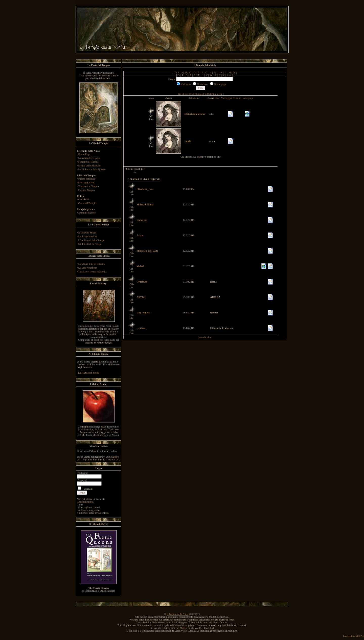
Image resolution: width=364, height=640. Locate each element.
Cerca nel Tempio (87, 203)
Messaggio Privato (230, 98)
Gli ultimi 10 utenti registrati (193, 94)
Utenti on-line (215, 94)
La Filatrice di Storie (89, 373)
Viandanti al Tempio (88, 186)
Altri (229, 75)
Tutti (177, 72)
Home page (247, 98)
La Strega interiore (88, 236)
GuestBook (84, 199)
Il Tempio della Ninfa (177, 614)
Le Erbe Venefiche (88, 268)
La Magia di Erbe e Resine (92, 264)
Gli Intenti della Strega (90, 244)
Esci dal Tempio (87, 190)
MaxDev (184, 628)
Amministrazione (87, 213)
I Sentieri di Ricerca (88, 162)
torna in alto (204, 337)
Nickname (195, 98)
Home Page (84, 154)
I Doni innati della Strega (91, 240)
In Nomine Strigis (87, 233)
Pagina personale (87, 179)
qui (118, 460)
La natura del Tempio (89, 158)
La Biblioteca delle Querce (92, 169)
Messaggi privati (87, 183)
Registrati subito (85, 502)
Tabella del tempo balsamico (93, 272)
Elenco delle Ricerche (89, 166)
